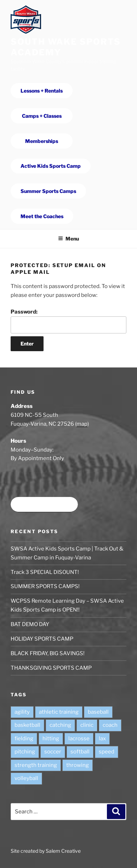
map (82, 424)
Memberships (42, 141)
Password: (68, 321)
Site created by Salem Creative (46, 851)
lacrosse (79, 739)
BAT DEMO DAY (30, 624)
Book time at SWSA (44, 505)
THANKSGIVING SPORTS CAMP (51, 668)
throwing (78, 765)
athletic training (59, 712)
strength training (36, 765)
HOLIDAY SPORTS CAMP (42, 639)
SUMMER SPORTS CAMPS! (45, 586)
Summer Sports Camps (48, 191)
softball (80, 752)
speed (107, 752)
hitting (51, 739)
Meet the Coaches (42, 216)
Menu (68, 239)
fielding (24, 739)
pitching (25, 752)
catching (60, 725)
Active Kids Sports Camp (51, 166)
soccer (53, 752)
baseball (98, 712)
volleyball (26, 778)
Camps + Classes (42, 116)
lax (102, 739)
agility (22, 712)
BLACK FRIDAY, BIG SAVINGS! (48, 653)
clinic (87, 725)
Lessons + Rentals (42, 91)
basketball (27, 725)
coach (110, 725)
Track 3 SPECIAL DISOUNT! (45, 572)
